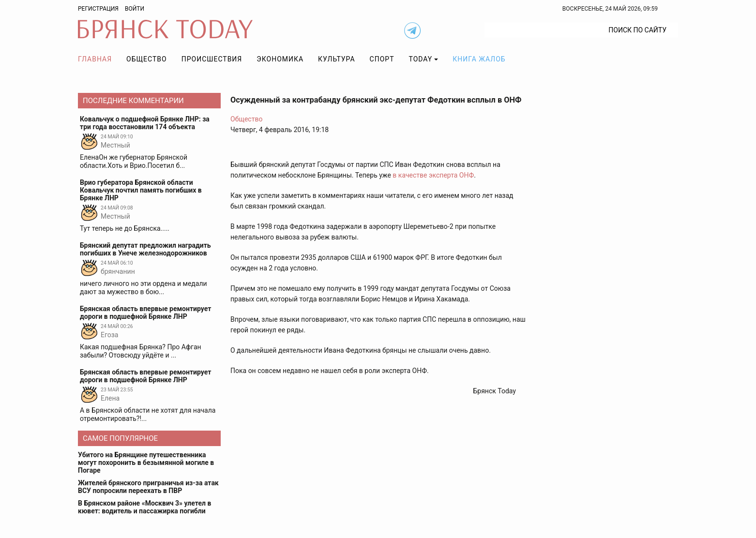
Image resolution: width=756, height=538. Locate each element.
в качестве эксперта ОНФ (433, 175)
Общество (147, 59)
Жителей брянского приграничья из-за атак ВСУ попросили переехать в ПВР (148, 487)
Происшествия (212, 59)
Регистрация (98, 9)
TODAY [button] (421, 59)
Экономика (280, 59)
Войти (135, 9)
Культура (336, 59)
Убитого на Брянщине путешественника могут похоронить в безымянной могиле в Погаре (146, 463)
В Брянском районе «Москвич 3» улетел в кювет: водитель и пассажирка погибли (144, 507)
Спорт (382, 59)
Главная (95, 59)
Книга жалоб (479, 59)
